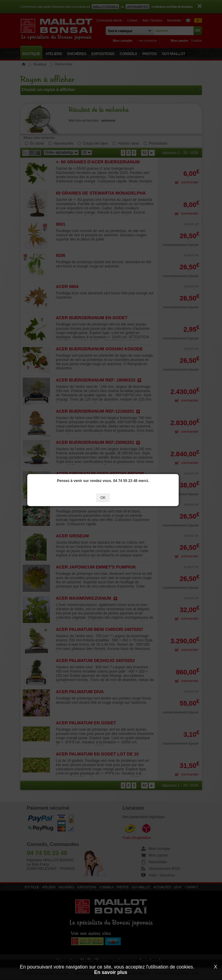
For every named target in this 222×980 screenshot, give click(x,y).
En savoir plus (111, 972)
